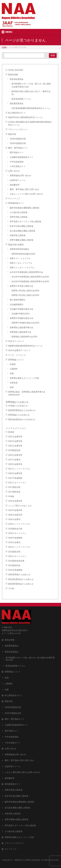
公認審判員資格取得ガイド (21, 157)
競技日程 (12, 134)
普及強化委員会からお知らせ (21, 579)
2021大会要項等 (15, 437)
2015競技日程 (14, 552)
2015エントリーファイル (19, 547)
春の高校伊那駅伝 (18, 300)
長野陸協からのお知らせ (19, 415)
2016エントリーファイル (19, 524)
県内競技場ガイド (16, 203)
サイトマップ (14, 199)
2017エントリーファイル (19, 469)
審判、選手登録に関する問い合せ (24, 189)
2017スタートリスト (17, 483)
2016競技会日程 (15, 529)
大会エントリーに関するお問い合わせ (26, 194)
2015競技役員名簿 (16, 561)
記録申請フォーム (18, 180)
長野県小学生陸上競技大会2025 (25, 291)
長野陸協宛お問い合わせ (20, 176)
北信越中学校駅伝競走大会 (21, 309)
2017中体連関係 (15, 478)
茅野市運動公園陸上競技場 (21, 240)
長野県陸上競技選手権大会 (21, 328)
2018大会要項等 (15, 501)
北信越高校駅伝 (17, 305)
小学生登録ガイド (18, 166)
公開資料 (14, 369)
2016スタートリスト (17, 533)
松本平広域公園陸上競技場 (21, 226)
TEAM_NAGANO (16, 70)
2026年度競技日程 (18, 139)
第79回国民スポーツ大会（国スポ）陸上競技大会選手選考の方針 (31, 85)
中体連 (11, 496)
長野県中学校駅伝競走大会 (21, 318)
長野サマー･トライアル (20, 258)
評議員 (13, 364)
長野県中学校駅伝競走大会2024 (25, 323)
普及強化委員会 (17, 79)
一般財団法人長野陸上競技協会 (27, 860)
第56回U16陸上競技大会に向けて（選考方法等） (31, 93)
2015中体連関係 (15, 570)
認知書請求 (15, 185)
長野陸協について (16, 360)
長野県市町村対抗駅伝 (20, 249)
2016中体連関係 (15, 538)
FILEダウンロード (16, 341)
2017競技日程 (14, 487)
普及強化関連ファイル (21, 99)
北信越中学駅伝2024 (20, 314)
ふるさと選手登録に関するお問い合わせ (22, 772)
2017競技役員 (14, 492)
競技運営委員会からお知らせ (21, 584)
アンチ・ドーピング (17, 355)
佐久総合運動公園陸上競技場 (22, 231)
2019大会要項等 (15, 510)
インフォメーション (16, 428)
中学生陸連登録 (17, 162)
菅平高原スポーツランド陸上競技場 (25, 222)
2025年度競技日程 (18, 143)
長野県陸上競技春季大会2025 (24, 337)
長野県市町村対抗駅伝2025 (23, 254)
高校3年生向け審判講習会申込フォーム (25, 117)
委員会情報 (13, 75)
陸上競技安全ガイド (17, 113)
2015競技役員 (14, 565)
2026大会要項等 (15, 473)
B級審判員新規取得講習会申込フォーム (25, 346)
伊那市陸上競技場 (18, 235)
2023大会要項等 (15, 446)
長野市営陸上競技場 (19, 217)
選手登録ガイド (17, 153)
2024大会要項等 (15, 455)
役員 (12, 387)
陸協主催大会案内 (16, 245)
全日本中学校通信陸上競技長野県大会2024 (30, 281)
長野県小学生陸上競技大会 (21, 286)
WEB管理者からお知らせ (19, 575)
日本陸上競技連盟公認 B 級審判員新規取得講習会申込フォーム (30, 123)
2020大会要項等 (15, 515)
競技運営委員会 (17, 104)
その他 (11, 588)
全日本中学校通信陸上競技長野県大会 (26, 272)
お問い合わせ (14, 171)
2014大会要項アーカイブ (19, 350)
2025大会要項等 (15, 464)
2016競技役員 (14, 450)
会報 (12, 373)
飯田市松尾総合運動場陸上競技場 (24, 208)
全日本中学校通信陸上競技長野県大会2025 (30, 277)
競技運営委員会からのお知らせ (22, 410)
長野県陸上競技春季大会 (20, 332)
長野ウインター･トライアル (22, 268)
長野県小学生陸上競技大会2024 (25, 295)
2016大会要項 (14, 519)
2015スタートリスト (17, 556)
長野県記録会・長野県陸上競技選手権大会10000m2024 (27, 393)
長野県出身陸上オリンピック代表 (24, 378)
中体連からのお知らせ (18, 406)
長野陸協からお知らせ (17, 402)
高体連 (11, 432)
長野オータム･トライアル (21, 263)
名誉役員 (14, 383)
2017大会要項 (14, 460)
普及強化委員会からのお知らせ (22, 419)
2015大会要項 (14, 542)
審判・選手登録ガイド (18, 148)
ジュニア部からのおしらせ (20, 506)
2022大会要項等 (15, 441)
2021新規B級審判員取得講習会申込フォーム (31, 108)
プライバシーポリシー (18, 129)
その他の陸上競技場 (19, 212)
